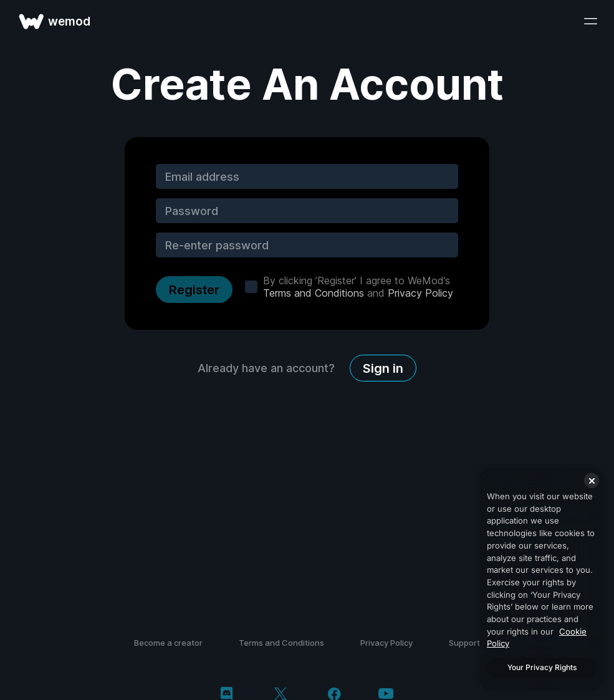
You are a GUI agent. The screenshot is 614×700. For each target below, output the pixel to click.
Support (464, 643)
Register (194, 290)
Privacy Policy (420, 293)
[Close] (592, 481)
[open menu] (590, 21)
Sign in (383, 368)
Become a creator (168, 643)
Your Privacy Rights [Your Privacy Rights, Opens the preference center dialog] (542, 667)
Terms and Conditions (314, 293)
